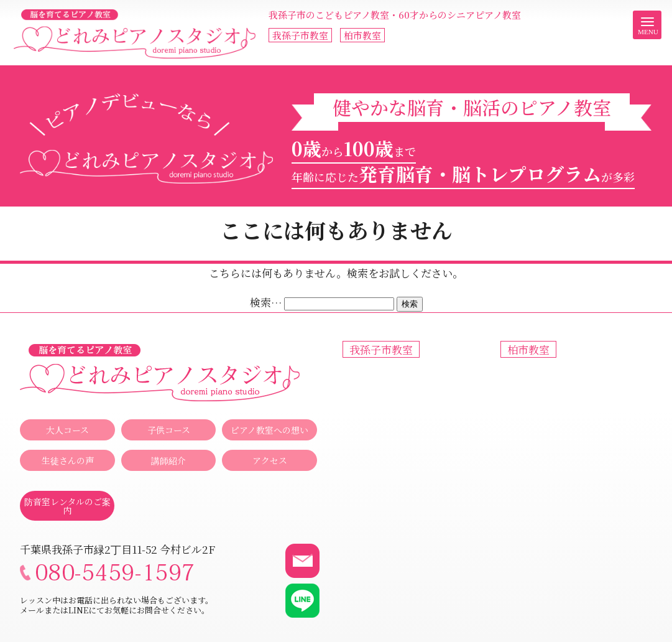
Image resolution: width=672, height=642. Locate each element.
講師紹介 (168, 460)
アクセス (270, 460)
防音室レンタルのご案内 (67, 506)
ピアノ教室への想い (269, 430)
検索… (266, 302)
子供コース (169, 430)
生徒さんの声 (68, 460)
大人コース (67, 430)
